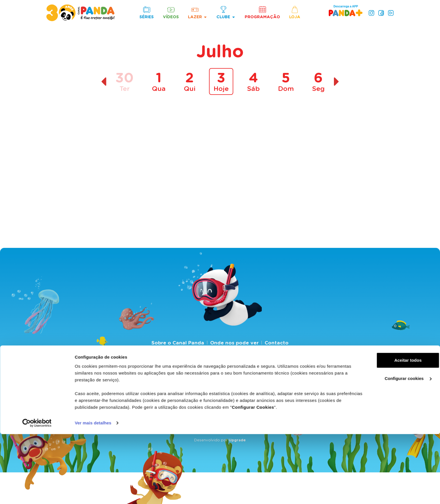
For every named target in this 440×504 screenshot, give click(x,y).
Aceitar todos (392, 430)
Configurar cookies (393, 448)
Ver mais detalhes (93, 493)
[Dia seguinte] (337, 82)
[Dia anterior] (104, 82)
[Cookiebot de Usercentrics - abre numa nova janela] (37, 493)
